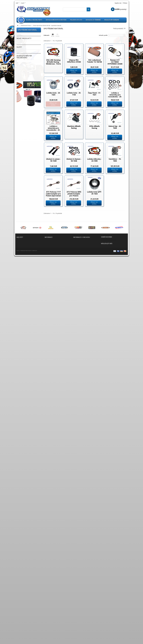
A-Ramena (23, 281)
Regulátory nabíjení (112, 20)
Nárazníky (23, 346)
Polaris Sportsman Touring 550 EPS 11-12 (28, 149)
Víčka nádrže (24, 422)
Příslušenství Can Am (27, 63)
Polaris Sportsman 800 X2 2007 (29, 192)
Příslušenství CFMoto (27, 69)
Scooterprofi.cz (25, 439)
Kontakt (47, 626)
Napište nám (118, 3)
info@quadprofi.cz (83, 631)
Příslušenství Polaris (26, 95)
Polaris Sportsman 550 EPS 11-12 (28, 137)
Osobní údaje (20, 628)
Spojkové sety (24, 410)
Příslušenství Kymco (26, 89)
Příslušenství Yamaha (27, 240)
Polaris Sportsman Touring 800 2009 (27, 188)
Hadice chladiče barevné (28, 334)
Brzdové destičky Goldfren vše (25, 298)
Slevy (19, 517)
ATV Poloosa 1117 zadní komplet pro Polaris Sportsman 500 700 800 (53, 195)
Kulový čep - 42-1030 (115, 127)
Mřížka (53, 35)
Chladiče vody (24, 311)
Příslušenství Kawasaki (27, 86)
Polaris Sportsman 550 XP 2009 (29, 154)
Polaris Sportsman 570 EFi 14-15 (29, 158)
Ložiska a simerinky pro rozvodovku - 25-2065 (115, 96)
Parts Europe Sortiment (28, 259)
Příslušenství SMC (26, 232)
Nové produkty (24, 474)
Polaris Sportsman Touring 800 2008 (27, 184)
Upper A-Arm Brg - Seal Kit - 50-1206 (33, 491)
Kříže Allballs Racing (94, 127)
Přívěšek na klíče (25, 387)
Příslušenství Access (26, 54)
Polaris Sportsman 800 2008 (28, 175)
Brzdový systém (25, 308)
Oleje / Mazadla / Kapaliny (29, 370)
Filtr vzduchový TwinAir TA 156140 (94, 61)
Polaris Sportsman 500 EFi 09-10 (29, 107)
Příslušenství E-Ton (26, 75)
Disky (21, 276)
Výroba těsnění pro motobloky (26, 446)
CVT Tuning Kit (25, 317)
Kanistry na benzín (26, 361)
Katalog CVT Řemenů (93, 20)
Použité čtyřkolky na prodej (27, 39)
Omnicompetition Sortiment (26, 256)
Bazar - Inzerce (24, 450)
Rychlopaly (23, 396)
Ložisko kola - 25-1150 (74, 94)
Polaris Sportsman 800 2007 (28, 171)
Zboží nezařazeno (26, 243)
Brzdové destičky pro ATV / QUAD (28, 294)
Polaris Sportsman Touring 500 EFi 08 (27, 115)
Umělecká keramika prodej (26, 461)
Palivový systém (25, 375)
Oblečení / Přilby (25, 367)
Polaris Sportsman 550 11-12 (28, 128)
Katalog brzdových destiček (56, 20)
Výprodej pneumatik (27, 270)
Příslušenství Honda (26, 83)
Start (21, 20)
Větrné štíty (23, 419)
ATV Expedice (24, 453)
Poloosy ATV (24, 378)
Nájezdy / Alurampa (26, 343)
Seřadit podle (103, 35)
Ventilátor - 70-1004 (115, 160)
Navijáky (22, 340)
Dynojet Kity (24, 326)
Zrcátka (22, 437)
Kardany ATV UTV (25, 358)
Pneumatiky (24, 273)
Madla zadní (24, 337)
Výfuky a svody (25, 425)
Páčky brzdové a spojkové (28, 290)
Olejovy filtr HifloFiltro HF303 (74, 61)
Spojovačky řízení (25, 407)
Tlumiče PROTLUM (26, 416)
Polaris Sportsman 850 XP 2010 (29, 218)
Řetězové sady (24, 402)
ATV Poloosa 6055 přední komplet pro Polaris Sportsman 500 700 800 (74, 196)
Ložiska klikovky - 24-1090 (94, 160)
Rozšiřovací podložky (27, 393)
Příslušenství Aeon (26, 57)
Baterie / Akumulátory (27, 287)
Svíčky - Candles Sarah (27, 465)
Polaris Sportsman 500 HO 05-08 (28, 99)
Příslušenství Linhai (26, 92)
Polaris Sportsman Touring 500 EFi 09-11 (28, 119)
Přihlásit (125, 3)
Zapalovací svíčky (25, 434)
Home (46, 621)
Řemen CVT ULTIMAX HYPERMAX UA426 (115, 62)
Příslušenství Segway (27, 229)
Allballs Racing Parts (34, 20)
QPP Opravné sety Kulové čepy (28, 263)
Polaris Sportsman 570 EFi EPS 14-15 (29, 162)
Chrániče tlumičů (25, 323)
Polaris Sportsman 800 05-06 (28, 167)
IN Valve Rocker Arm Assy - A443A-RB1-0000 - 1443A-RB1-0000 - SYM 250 (34, 526)
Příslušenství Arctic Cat (28, 60)
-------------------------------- (28, 42)
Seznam (57, 35)
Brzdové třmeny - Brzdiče (28, 305)
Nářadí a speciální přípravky (26, 354)
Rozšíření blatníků (26, 390)
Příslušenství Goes (26, 80)
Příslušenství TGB (25, 237)
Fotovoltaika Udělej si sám (27, 456)
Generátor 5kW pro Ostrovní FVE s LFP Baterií (34, 481)
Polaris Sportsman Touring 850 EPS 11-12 (28, 205)
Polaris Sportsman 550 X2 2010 (29, 141)
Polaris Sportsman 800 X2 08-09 (29, 196)
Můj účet (20, 618)
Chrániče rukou (25, 320)
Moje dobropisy (21, 623)
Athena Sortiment (26, 252)
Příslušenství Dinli (26, 72)
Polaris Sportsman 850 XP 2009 (29, 214)
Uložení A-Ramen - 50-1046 (74, 160)
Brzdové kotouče (25, 302)
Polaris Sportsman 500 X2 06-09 (29, 111)
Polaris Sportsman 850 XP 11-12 (29, 222)
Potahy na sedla (25, 381)
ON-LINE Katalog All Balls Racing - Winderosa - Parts (53, 62)
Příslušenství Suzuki (26, 235)
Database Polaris (26, 226)
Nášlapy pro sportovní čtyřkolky (27, 350)
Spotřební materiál (29, 103)
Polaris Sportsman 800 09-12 (28, 179)
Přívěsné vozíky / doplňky (28, 384)
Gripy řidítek (24, 331)
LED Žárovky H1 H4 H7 (27, 45)
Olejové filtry (24, 372)
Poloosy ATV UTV (76, 20)
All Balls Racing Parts (27, 249)
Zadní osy (23, 431)
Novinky (22, 35)
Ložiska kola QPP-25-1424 (94, 193)
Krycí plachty (24, 364)
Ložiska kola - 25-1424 (53, 94)
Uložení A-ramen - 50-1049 (53, 160)
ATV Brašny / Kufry (26, 284)
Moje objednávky (21, 621)
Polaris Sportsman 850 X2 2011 (29, 209)
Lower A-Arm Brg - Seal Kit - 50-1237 (34, 502)
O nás (46, 628)
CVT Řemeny (24, 314)
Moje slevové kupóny (22, 630)
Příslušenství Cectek (27, 66)
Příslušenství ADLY (26, 51)
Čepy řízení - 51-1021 (94, 94)
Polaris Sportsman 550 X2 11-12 (29, 145)
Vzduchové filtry (25, 428)
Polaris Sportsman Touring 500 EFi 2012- (28, 124)
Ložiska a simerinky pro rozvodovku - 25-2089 (53, 129)
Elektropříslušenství (26, 328)
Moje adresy (20, 626)
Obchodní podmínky (50, 623)
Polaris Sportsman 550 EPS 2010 (28, 132)
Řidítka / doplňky (25, 404)
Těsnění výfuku (25, 413)
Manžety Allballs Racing (74, 127)
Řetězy (22, 399)
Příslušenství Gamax (27, 77)
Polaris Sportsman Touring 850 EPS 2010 (28, 201)
